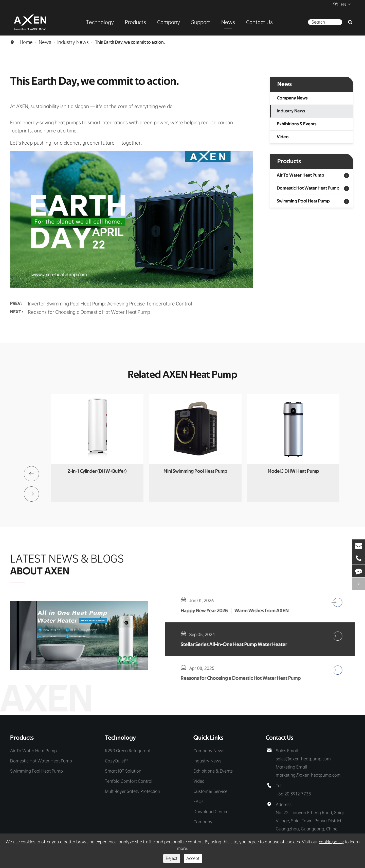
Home (26, 42)
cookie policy (331, 842)
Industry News (73, 42)
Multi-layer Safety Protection (133, 791)
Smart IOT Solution (123, 771)
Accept (193, 858)
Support (201, 22)
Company (169, 22)
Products (135, 22)
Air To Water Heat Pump (300, 175)
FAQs (198, 801)
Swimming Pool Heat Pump (303, 201)
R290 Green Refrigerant (128, 751)
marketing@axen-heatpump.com (308, 775)
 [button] (31, 474)
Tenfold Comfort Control (129, 781)
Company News (292, 98)
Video (283, 137)
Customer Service (210, 791)
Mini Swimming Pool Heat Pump (195, 471)
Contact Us (259, 22)
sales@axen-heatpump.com (303, 759)
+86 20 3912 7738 (293, 794)
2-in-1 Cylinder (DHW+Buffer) (97, 471)
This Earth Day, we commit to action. (130, 42)
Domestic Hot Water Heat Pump (308, 188)
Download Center (211, 812)
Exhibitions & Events (297, 124)
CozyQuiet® (116, 761)
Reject (172, 858)
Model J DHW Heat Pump (293, 471)
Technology (100, 22)
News (228, 22)
